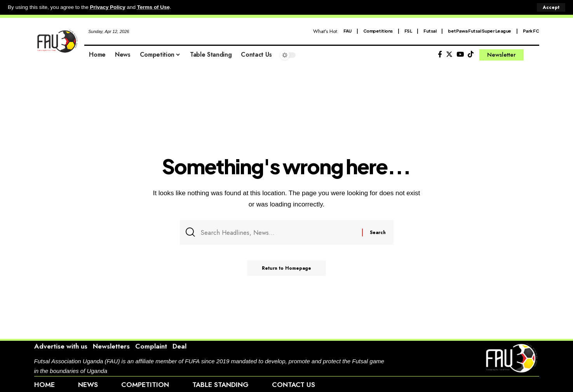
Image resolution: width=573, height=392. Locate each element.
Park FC (531, 30)
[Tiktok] (471, 54)
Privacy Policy (108, 7)
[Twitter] (449, 54)
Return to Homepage (286, 269)
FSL (408, 30)
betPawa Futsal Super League (480, 30)
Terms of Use (154, 7)
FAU (347, 30)
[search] (533, 55)
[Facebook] (440, 54)
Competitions (378, 30)
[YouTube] (460, 54)
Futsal (430, 30)
